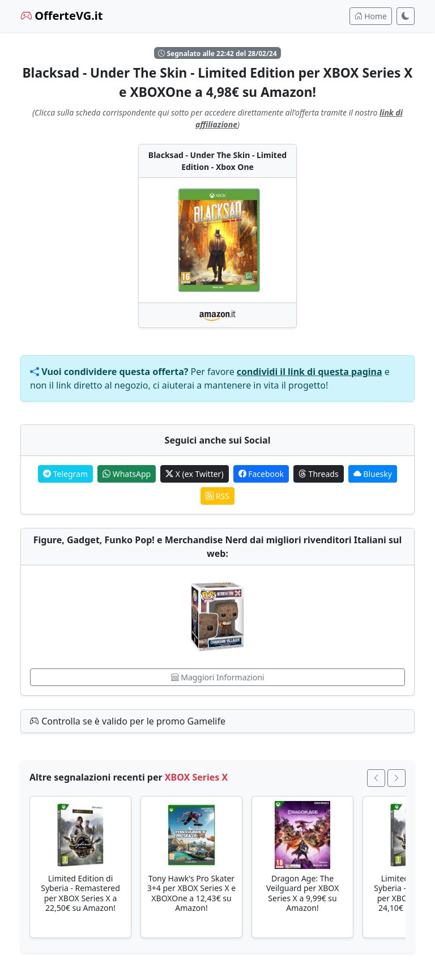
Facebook (261, 474)
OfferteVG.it (62, 16)
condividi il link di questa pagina (310, 372)
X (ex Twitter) (194, 474)
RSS (217, 496)
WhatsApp (127, 474)
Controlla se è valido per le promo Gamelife (128, 721)
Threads (319, 474)
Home (371, 16)
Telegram (65, 474)
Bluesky (373, 474)
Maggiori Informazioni (218, 677)
